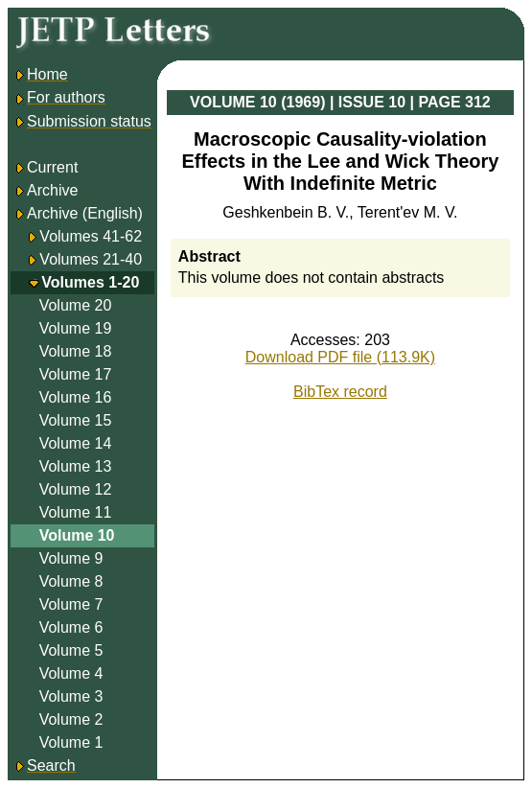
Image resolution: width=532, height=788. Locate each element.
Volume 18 (76, 351)
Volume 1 (71, 742)
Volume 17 (76, 374)
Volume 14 (76, 443)
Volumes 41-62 (91, 236)
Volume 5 (71, 650)
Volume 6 (71, 627)
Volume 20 (76, 305)
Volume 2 (71, 719)
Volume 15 (76, 420)
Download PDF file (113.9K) (340, 357)
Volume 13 (76, 466)
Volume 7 (71, 604)
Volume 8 (71, 581)
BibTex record (340, 392)
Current (46, 167)
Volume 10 (77, 535)
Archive (46, 190)
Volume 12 (76, 489)
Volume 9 (71, 558)
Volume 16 (76, 397)
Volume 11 (76, 512)
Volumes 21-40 (91, 259)
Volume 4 (71, 673)
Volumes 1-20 (90, 282)
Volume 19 (76, 328)
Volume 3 (71, 696)
